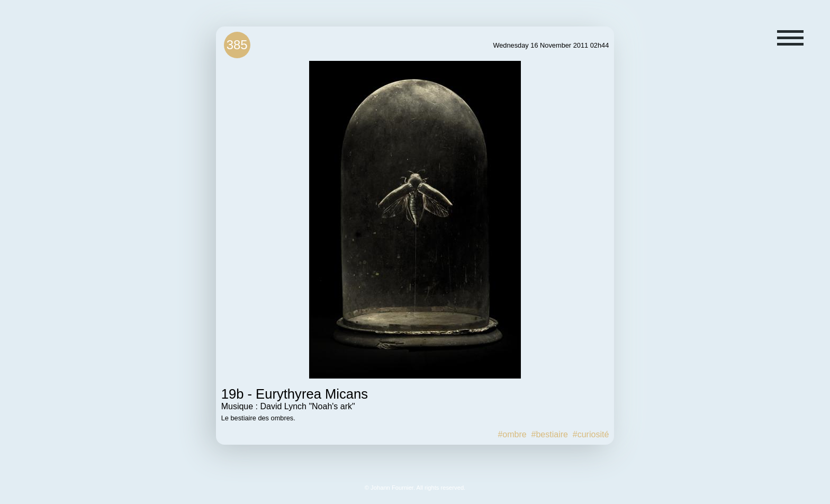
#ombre (512, 434)
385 (237, 45)
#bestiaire (550, 434)
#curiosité (591, 434)
